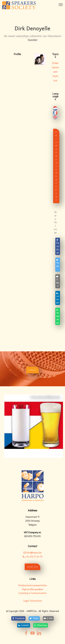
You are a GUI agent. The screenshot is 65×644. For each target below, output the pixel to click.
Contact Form (32, 567)
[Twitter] (58, 265)
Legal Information (33, 601)
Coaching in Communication (33, 593)
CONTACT (32, 370)
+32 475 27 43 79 (32, 557)
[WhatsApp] (58, 316)
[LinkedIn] (58, 298)
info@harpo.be (34, 553)
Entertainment (55, 67)
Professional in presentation (32, 585)
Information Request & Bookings (56, 166)
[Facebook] (58, 246)
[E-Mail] (58, 281)
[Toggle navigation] (61, 4)
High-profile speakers (33, 589)
